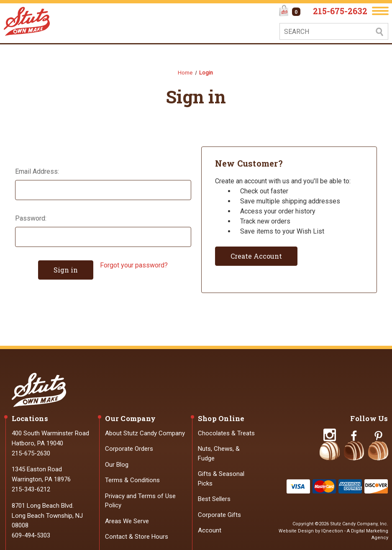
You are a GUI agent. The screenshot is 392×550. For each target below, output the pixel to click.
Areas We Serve (127, 521)
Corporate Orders (129, 449)
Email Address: (37, 171)
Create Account (256, 256)
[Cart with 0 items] (290, 12)
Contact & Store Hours (137, 537)
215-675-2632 (340, 11)
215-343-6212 (31, 489)
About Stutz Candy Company (145, 433)
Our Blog (117, 465)
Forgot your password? (134, 265)
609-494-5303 (31, 535)
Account (210, 530)
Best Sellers (214, 499)
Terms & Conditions (132, 480)
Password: (31, 218)
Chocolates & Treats (226, 433)
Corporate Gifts (219, 515)
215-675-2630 (31, 453)
